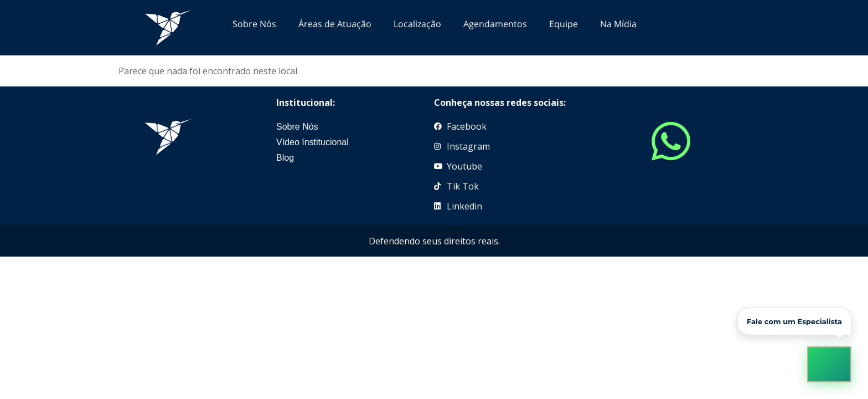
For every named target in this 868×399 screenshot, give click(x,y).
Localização (417, 24)
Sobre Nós (254, 24)
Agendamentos (495, 24)
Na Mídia (618, 24)
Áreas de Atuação (335, 24)
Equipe (564, 24)
